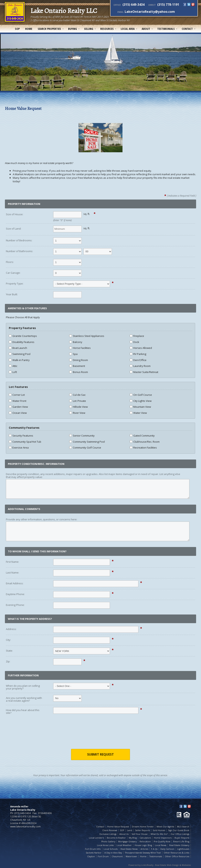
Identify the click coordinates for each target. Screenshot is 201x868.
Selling (89, 29)
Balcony (76, 342)
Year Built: (12, 294)
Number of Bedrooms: (19, 240)
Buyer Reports (182, 838)
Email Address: (15, 583)
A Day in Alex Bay (113, 853)
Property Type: (15, 284)
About (146, 29)
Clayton (91, 856)
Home (29, 29)
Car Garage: (13, 273)
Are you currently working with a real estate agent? (24, 699)
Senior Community (82, 436)
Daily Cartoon (167, 849)
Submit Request (100, 754)
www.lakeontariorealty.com (25, 827)
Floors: (10, 262)
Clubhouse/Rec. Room (145, 442)
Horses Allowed (141, 348)
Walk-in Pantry (19, 360)
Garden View (18, 407)
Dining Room (79, 360)
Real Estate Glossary (179, 845)
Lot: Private (78, 401)
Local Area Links (105, 845)
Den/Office (138, 360)
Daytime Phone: (15, 594)
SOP (17, 29)
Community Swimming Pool (87, 442)
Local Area (128, 29)
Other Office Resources (177, 856)
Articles (144, 849)
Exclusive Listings (108, 834)
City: (8, 640)
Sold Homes (159, 830)
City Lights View (141, 401)
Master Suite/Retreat (144, 372)
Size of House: (15, 214)
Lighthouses (183, 849)
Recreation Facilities (143, 448)
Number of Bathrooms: (19, 251)
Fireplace (137, 336)
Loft (13, 372)
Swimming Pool (20, 354)
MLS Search (183, 827)
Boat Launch (18, 348)
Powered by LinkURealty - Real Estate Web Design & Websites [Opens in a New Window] (160, 865)
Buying (73, 29)
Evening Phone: (15, 605)
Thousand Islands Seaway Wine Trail (143, 853)
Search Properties (49, 29)
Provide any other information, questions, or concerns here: (42, 519)
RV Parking (138, 354)
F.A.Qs (154, 849)
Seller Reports (142, 830)
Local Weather (124, 845)
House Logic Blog (143, 845)
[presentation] (100, 735)
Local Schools (111, 849)
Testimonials (166, 29)
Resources (107, 29)
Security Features (21, 436)
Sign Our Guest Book (179, 830)
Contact (187, 29)
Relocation (145, 842)
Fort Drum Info (93, 849)
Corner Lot (17, 395)
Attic (13, 366)
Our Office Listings (180, 834)
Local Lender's (96, 838)
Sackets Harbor (94, 853)
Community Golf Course (85, 448)
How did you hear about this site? (23, 712)
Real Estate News (129, 849)
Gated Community (142, 436)
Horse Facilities (80, 348)
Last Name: (12, 573)
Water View (138, 413)
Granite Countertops (23, 336)
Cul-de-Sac (77, 395)
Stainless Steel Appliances (87, 336)
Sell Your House (140, 834)
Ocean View (18, 413)
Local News (161, 845)
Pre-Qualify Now (162, 842)
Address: (11, 629)
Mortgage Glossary (127, 842)
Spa (73, 354)
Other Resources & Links (176, 853)
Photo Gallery (108, 842)
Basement (77, 366)
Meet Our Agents (165, 827)
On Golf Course (141, 395)
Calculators (145, 838)
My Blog (133, 838)
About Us (124, 834)
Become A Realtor (116, 838)
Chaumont (117, 856)
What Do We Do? (159, 834)
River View (77, 413)
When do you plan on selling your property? (23, 687)
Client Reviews (110, 830)
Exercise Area (19, 448)
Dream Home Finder (143, 827)
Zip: (8, 661)
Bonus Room (79, 372)
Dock (134, 342)
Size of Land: (14, 229)
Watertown (131, 856)
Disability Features (22, 342)
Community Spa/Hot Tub (25, 442)
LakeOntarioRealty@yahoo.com (150, 12)
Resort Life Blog (181, 842)
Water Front (18, 401)
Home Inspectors (163, 838)
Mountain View (140, 407)
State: (9, 651)
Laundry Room (140, 366)
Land (130, 830)
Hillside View (79, 407)
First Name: (12, 562)
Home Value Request (118, 827)
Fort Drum (103, 856)
